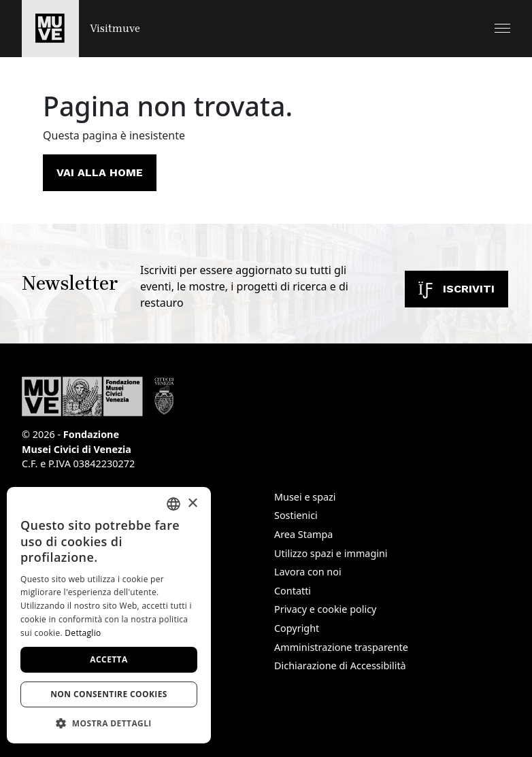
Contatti (293, 591)
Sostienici (296, 515)
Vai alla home (100, 172)
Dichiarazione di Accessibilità (340, 666)
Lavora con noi (308, 572)
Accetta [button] (109, 659)
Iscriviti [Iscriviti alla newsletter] (456, 289)
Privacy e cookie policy (325, 609)
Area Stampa (303, 534)
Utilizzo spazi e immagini (331, 553)
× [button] (192, 504)
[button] (502, 28)
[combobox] (173, 504)
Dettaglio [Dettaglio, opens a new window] (83, 633)
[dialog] (109, 615)
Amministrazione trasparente (341, 647)
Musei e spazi (305, 497)
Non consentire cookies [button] (109, 694)
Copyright (297, 628)
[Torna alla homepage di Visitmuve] (81, 29)
